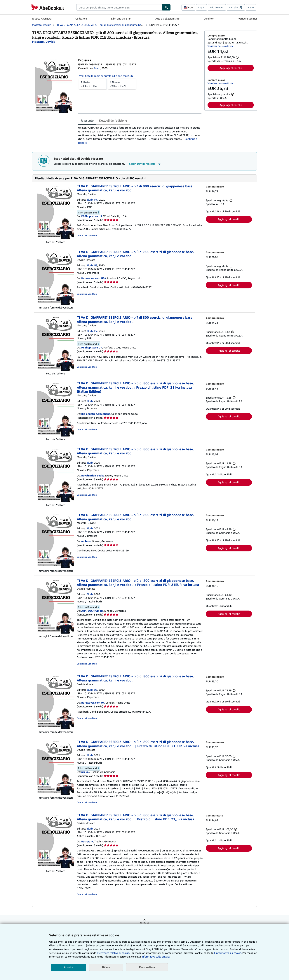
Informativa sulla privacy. (156, 957)
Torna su (145, 922)
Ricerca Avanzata (42, 19)
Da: (93, 84)
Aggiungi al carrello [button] (231, 68)
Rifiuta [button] (106, 967)
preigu (85, 772)
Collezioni (81, 19)
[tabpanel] (140, 135)
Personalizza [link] (147, 967)
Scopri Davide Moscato (145, 164)
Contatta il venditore (87, 235)
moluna (86, 541)
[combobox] (119, 7)
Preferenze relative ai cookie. (113, 953)
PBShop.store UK (92, 347)
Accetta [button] (68, 967)
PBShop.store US (92, 216)
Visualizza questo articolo (220, 46)
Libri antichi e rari (121, 19)
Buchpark (87, 841)
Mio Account (217, 7)
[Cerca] (166, 7)
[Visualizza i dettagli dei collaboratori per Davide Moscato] (44, 42)
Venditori (209, 19)
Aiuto (251, 7)
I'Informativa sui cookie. (228, 953)
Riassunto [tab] (87, 120)
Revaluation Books (93, 475)
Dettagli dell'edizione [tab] (113, 120)
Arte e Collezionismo (167, 19)
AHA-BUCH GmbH (92, 611)
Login (201, 7)
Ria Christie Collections (96, 414)
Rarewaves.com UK (93, 703)
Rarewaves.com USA (94, 278)
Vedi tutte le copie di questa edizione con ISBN (106, 76)
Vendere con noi (248, 19)
